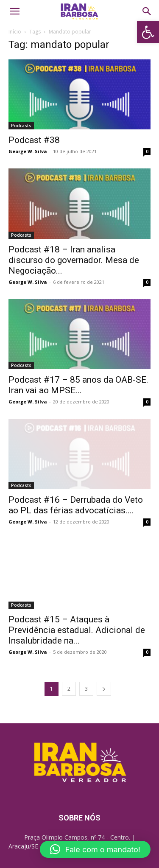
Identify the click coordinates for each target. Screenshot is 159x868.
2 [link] (69, 689)
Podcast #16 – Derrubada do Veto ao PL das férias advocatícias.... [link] (76, 505)
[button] (95, 849)
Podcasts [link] (21, 126)
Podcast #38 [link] (34, 140)
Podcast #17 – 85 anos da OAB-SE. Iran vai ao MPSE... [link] (78, 385)
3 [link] (86, 689)
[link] (148, 32)
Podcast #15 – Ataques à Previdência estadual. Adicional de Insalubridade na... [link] (77, 630)
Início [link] (15, 32)
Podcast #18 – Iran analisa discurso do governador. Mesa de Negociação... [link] (74, 260)
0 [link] (147, 151)
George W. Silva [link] (28, 151)
